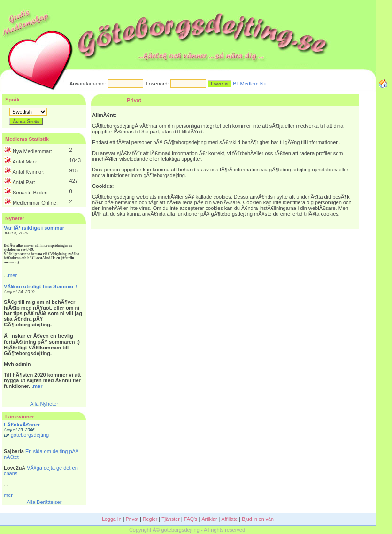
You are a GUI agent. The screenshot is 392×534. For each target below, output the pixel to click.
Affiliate (230, 519)
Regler (150, 519)
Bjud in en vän (258, 519)
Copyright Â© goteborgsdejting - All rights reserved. (188, 530)
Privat (132, 519)
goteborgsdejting (30, 435)
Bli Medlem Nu (250, 84)
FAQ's (191, 519)
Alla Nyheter (44, 404)
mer (12, 275)
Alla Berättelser (44, 502)
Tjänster (171, 519)
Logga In (111, 519)
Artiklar (209, 519)
